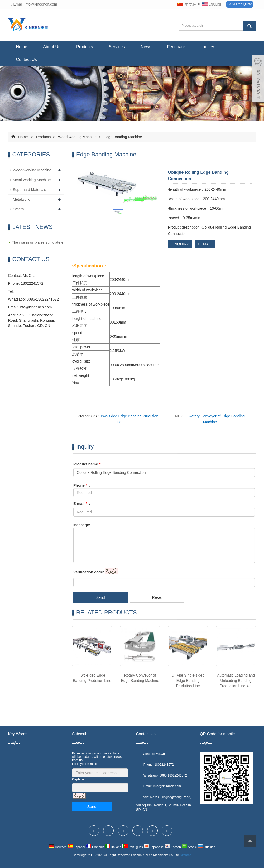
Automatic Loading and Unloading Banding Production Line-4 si (236, 681)
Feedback (176, 47)
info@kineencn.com (35, 307)
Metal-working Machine (32, 180)
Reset (157, 597)
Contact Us (27, 59)
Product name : (88, 464)
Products (85, 47)
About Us (52, 47)
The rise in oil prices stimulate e (38, 242)
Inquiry (208, 47)
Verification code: (89, 572)
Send (101, 597)
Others (18, 209)
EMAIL (205, 244)
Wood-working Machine (77, 137)
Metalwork (21, 199)
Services (117, 47)
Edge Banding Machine (123, 137)
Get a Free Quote (240, 4)
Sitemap (186, 855)
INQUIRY (180, 244)
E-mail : (82, 504)
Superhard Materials (30, 190)
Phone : (82, 485)
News (146, 47)
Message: (82, 525)
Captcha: (79, 779)
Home (22, 47)
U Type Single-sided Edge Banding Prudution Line (188, 681)
